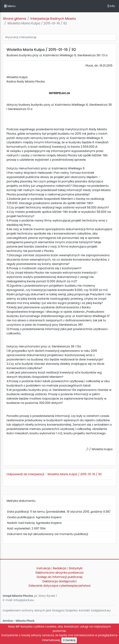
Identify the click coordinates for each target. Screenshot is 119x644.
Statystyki (76, 568)
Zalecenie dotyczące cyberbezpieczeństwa (59, 586)
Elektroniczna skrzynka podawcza (59, 573)
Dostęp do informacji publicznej (60, 577)
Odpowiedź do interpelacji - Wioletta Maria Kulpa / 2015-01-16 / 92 (54, 474)
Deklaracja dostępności (59, 581)
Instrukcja (44, 568)
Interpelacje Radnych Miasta (53, 19)
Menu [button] (10, 6)
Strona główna (14, 19)
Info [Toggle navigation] (111, 6)
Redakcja (60, 568)
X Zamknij (69, 640)
